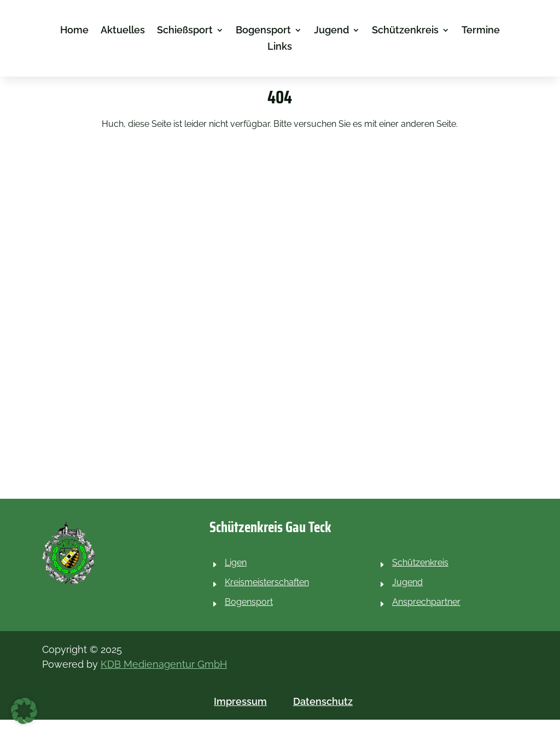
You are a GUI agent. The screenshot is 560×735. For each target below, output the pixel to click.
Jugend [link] (331, 31)
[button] (24, 711)
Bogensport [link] (263, 31)
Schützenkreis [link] (405, 31)
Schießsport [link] (185, 31)
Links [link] (280, 47)
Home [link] (74, 31)
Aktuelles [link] (123, 31)
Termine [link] (481, 31)
